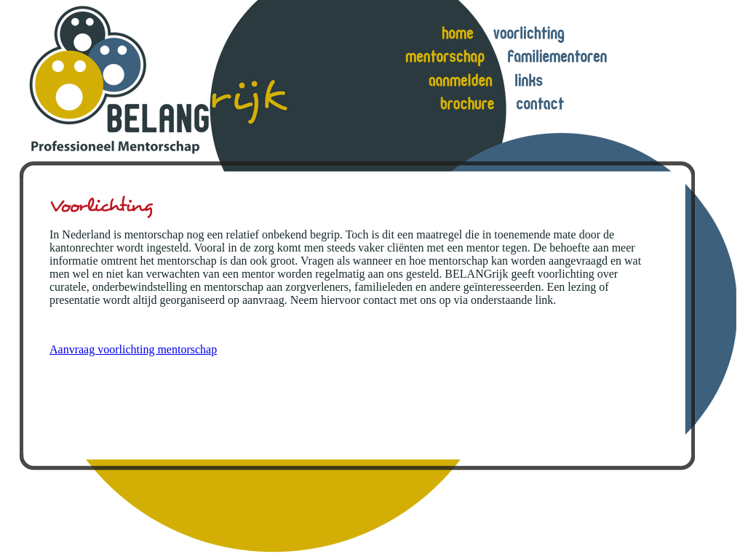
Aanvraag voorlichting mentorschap (133, 349)
